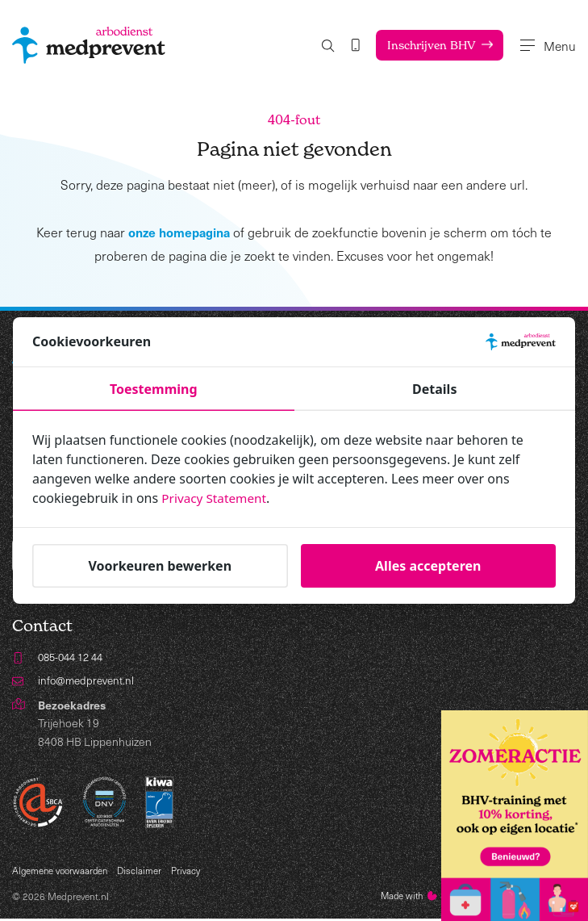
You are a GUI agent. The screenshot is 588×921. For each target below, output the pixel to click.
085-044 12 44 (74, 658)
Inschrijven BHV (426, 45)
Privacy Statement (216, 498)
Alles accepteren (428, 566)
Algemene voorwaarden (62, 873)
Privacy (191, 873)
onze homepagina (179, 232)
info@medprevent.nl (88, 682)
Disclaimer (144, 873)
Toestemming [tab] (154, 389)
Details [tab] (434, 389)
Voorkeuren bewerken (160, 566)
